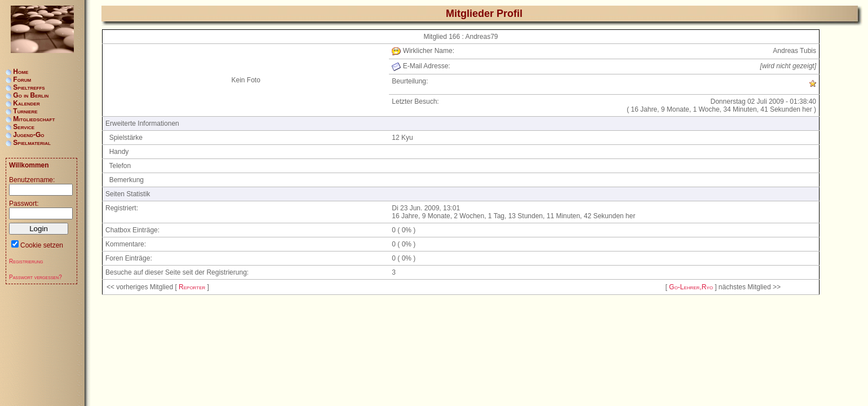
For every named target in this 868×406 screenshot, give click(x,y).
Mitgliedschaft (34, 119)
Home (21, 72)
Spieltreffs (29, 87)
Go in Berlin (31, 95)
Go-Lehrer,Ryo (691, 287)
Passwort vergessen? (36, 277)
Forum (22, 80)
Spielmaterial (32, 143)
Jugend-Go (28, 135)
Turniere (25, 111)
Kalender (26, 103)
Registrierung (26, 261)
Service (24, 127)
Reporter (192, 287)
